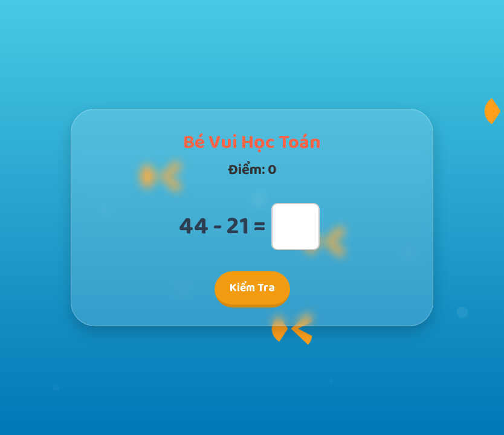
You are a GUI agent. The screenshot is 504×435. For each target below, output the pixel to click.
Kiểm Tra (252, 288)
